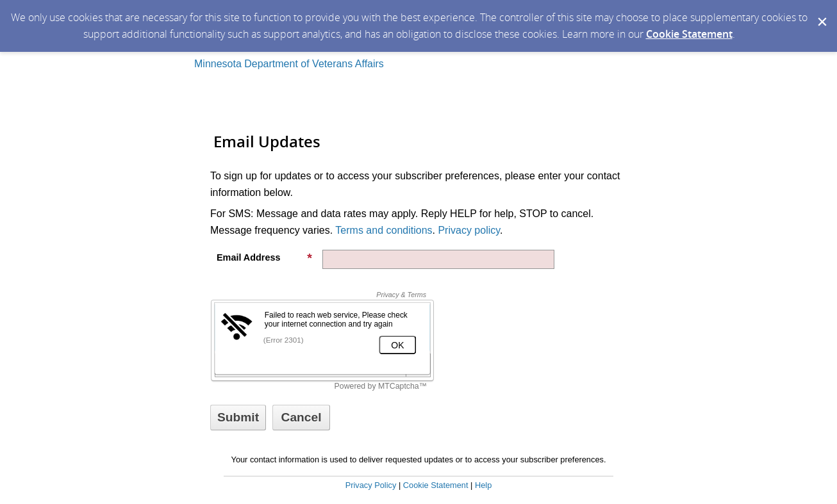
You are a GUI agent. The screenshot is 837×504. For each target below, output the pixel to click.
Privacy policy (469, 230)
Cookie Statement (689, 34)
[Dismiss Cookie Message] (821, 12)
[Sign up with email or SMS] (238, 418)
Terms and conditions (384, 230)
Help (483, 485)
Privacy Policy (371, 485)
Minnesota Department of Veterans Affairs (289, 64)
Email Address (265, 257)
